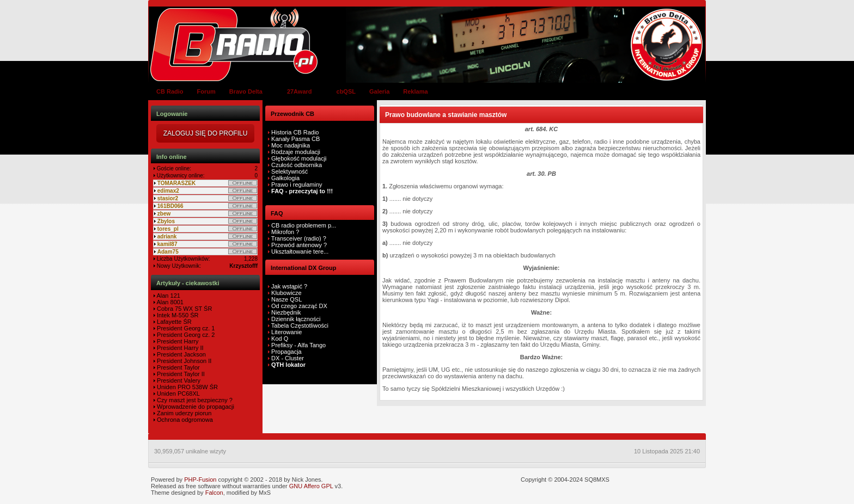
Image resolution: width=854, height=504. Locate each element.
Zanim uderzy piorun (183, 413)
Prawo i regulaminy (296, 185)
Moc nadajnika (291, 145)
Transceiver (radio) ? (298, 238)
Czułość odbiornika (297, 165)
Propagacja (286, 352)
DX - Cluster (288, 358)
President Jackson (181, 354)
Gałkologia (285, 178)
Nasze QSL (286, 299)
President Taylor (178, 367)
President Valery (178, 380)
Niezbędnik (286, 312)
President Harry (177, 341)
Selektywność (289, 171)
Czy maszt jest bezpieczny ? (194, 400)
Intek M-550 (172, 315)
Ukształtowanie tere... (299, 251)
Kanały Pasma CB (295, 139)
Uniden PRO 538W (182, 387)
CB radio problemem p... (303, 225)
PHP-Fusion (200, 480)
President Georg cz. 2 (185, 335)
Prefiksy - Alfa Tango (298, 345)
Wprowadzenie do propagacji (195, 407)
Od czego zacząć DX (299, 306)
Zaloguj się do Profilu (206, 133)
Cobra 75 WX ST (179, 309)
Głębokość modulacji (299, 158)
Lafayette (168, 322)
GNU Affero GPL (311, 486)
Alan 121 (168, 296)
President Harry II (179, 348)
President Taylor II (180, 374)
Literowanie (286, 332)
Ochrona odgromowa (184, 420)
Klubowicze (286, 293)
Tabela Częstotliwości (300, 325)
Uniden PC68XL (178, 394)
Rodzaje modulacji (296, 152)
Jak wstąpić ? (289, 286)
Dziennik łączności (296, 319)
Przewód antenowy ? (298, 245)
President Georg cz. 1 (185, 328)
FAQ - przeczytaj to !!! (301, 191)
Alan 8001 (169, 302)
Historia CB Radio (295, 132)
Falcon (214, 493)
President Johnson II (183, 361)
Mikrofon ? (284, 232)
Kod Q (280, 339)
